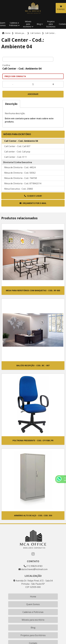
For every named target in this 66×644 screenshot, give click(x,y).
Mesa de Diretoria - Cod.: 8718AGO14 (23, 189)
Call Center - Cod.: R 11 (15, 162)
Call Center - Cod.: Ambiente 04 (21, 146)
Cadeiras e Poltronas (14, 24)
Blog (39, 24)
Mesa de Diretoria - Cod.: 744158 (21, 183)
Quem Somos (33, 604)
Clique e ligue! (33, 196)
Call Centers (10, 141)
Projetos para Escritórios (51, 24)
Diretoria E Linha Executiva (18, 167)
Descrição (11, 104)
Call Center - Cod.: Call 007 (17, 151)
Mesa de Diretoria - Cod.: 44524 (20, 172)
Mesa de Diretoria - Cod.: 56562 (20, 178)
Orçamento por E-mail (33, 203)
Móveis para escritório (27, 24)
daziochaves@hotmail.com (33, 569)
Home (33, 597)
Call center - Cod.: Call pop (17, 157)
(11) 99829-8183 (33, 566)
